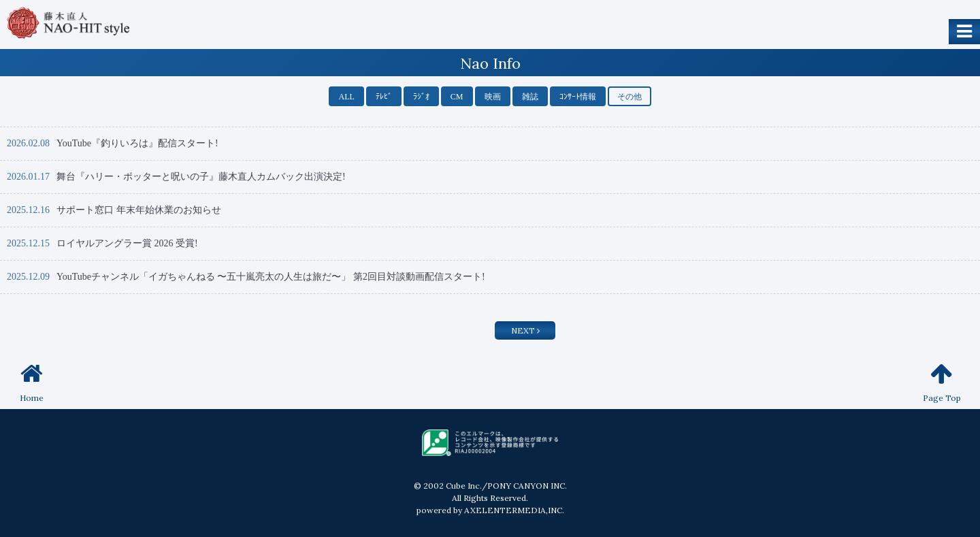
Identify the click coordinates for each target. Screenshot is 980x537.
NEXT (525, 330)
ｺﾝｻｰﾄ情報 (578, 97)
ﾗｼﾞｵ (421, 97)
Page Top (942, 382)
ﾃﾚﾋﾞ (384, 97)
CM (457, 97)
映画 (493, 97)
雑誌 (530, 97)
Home (32, 382)
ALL (346, 97)
